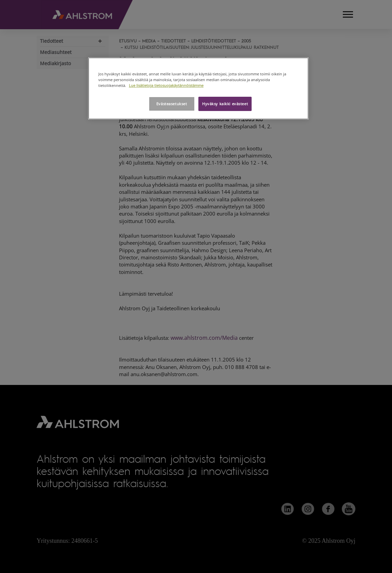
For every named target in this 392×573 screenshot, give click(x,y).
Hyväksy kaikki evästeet (225, 104)
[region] (198, 88)
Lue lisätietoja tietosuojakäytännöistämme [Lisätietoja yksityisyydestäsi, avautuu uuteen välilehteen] (166, 85)
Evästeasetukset (172, 104)
